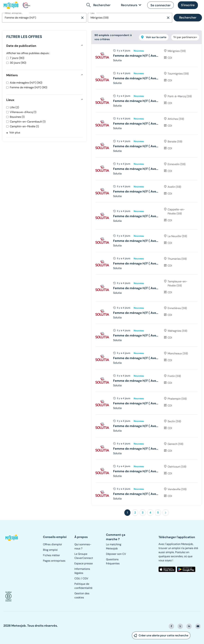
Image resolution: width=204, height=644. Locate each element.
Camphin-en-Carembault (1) (28, 122)
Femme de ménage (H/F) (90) (29, 87)
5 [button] (158, 513)
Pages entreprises (54, 561)
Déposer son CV (116, 554)
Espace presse (84, 563)
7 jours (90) (17, 58)
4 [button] (150, 513)
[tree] (147, 275)
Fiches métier (51, 555)
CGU (77, 578)
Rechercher (188, 18)
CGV (85, 578)
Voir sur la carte (154, 37)
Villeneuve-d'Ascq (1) (23, 112)
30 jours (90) (18, 63)
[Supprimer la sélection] (82, 18)
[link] (130, 5)
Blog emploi (50, 550)
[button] (99, 5)
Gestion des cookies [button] (82, 595)
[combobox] (41, 18)
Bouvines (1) (17, 117)
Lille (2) (14, 107)
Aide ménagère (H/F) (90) (26, 83)
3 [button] (143, 513)
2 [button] (135, 513)
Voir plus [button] (13, 132)
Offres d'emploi (52, 544)
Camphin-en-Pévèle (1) (24, 126)
